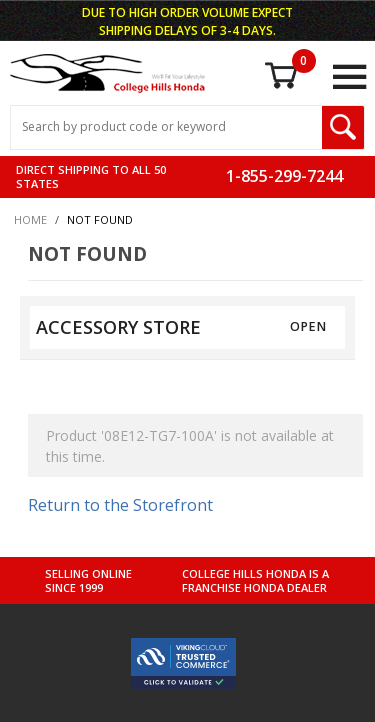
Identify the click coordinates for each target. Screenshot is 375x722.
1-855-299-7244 (284, 176)
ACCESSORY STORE (118, 327)
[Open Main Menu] (349, 77)
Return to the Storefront (120, 505)
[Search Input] (166, 127)
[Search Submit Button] (343, 127)
